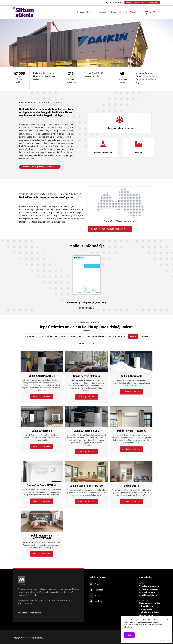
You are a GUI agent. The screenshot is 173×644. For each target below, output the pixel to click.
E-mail (98, 584)
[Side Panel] (158, 12)
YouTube (99, 601)
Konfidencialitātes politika (30, 613)
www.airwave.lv (38, 638)
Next (129, 635)
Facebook (99, 590)
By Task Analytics (165, 640)
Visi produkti (31, 336)
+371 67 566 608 (115, 3)
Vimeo (97, 595)
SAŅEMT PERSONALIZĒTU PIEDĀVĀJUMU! (110, 229)
